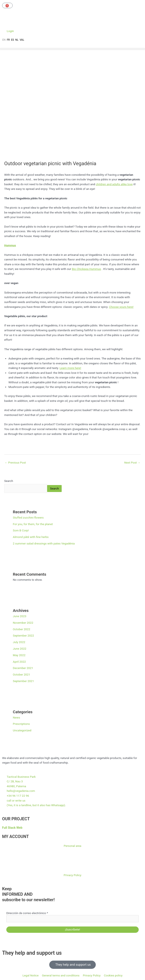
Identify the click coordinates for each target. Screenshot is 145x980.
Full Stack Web (12, 828)
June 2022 (20, 649)
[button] (72, 49)
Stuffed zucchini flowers (28, 517)
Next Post (132, 463)
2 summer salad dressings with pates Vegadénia (44, 543)
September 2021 (23, 681)
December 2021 (23, 668)
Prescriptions (21, 724)
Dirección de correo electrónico (27, 913)
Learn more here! (70, 368)
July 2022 (19, 642)
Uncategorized (22, 730)
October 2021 (21, 674)
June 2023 (20, 616)
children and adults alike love (114, 184)
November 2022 (23, 623)
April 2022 (19, 662)
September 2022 (23, 635)
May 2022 (19, 655)
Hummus (10, 245)
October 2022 (21, 629)
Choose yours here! (121, 307)
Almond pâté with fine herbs (31, 537)
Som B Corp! (21, 530)
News (16, 717)
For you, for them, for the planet (33, 524)
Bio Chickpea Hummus (86, 269)
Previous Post (15, 463)
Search (9, 481)
